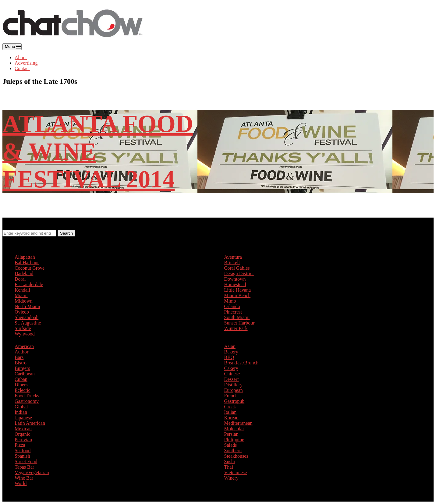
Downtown (235, 279)
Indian (21, 412)
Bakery (231, 352)
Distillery (233, 385)
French (231, 396)
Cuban (21, 379)
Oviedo (22, 312)
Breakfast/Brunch (241, 363)
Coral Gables (237, 268)
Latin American (30, 423)
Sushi (230, 461)
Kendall (22, 290)
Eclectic (23, 390)
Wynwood (25, 334)
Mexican (23, 429)
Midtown (24, 301)
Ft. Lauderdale (29, 284)
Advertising (26, 63)
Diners (21, 385)
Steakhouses (236, 456)
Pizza (20, 445)
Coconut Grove (30, 268)
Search (66, 233)
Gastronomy (27, 401)
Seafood (23, 451)
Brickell (232, 263)
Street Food (26, 461)
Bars (19, 357)
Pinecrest (233, 312)
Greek (230, 407)
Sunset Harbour (239, 323)
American (24, 346)
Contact (22, 68)
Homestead (235, 284)
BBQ (229, 357)
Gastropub (234, 401)
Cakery (231, 368)
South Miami (237, 317)
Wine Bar (24, 478)
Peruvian (23, 440)
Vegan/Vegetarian (32, 472)
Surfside (23, 328)
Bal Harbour (27, 263)
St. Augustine (28, 323)
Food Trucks (27, 396)
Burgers (22, 368)
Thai (229, 467)
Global (21, 407)
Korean (231, 418)
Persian (231, 434)
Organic (22, 434)
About (21, 57)
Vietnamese (236, 472)
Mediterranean (238, 423)
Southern (233, 451)
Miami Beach (237, 295)
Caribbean (25, 374)
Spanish (22, 456)
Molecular (234, 429)
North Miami (27, 306)
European (234, 390)
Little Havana (238, 290)
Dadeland (24, 273)
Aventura (233, 257)
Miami (21, 295)
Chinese (232, 374)
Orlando (232, 306)
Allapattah (25, 257)
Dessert (232, 379)
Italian (230, 412)
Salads (231, 445)
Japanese (23, 418)
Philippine (234, 440)
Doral (20, 279)
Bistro (21, 363)
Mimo (230, 301)
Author (21, 352)
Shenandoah (27, 317)
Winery (231, 478)
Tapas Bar (24, 467)
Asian (230, 346)
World (21, 483)
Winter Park (236, 328)
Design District (239, 273)
